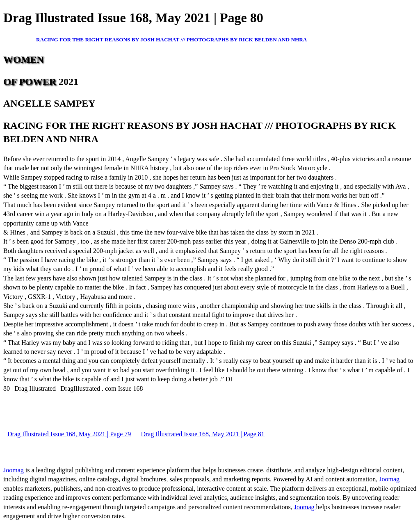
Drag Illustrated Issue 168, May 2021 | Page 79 (69, 434)
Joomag (14, 470)
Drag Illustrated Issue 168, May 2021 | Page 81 (202, 434)
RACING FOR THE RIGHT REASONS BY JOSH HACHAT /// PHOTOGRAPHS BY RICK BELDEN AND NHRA (171, 40)
